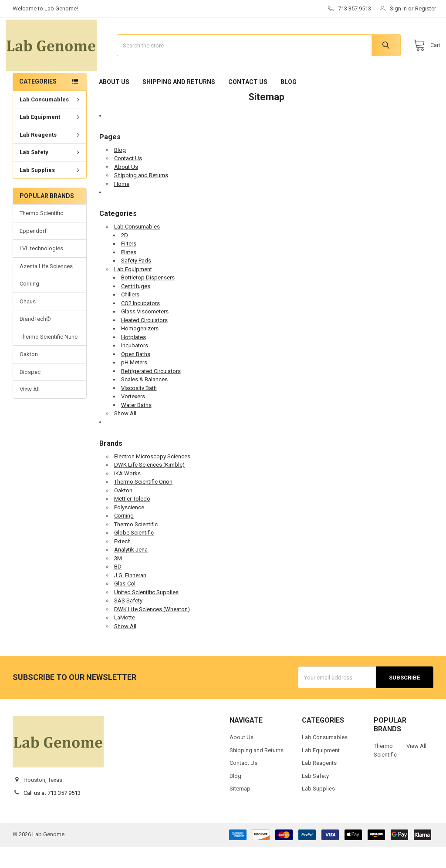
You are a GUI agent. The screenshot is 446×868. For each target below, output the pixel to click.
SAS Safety (128, 622)
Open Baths (136, 375)
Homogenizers (140, 350)
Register (426, 8)
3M (118, 580)
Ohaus (28, 323)
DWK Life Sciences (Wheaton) (152, 631)
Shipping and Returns (179, 103)
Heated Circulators (144, 341)
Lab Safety (51, 174)
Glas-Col (125, 605)
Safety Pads (136, 282)
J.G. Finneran (130, 597)
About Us (114, 103)
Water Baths (136, 426)
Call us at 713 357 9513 (52, 814)
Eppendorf (33, 253)
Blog (289, 103)
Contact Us (248, 103)
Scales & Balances (144, 401)
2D (125, 257)
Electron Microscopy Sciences (152, 478)
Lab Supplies (51, 192)
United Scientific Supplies (146, 614)
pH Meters (134, 384)
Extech (122, 563)
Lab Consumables (51, 121)
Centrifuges (136, 308)
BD (118, 588)
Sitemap (240, 810)
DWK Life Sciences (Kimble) (149, 486)
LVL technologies (41, 270)
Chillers (130, 316)
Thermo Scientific (41, 235)
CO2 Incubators (140, 325)
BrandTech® (35, 341)
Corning (29, 305)
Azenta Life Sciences (46, 288)
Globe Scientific (134, 554)
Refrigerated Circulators (151, 392)
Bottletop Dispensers (148, 299)
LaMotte (125, 639)
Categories (38, 103)
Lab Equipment (51, 139)
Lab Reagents (51, 156)
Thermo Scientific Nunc (49, 358)
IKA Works (127, 495)
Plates (129, 274)
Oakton (29, 376)
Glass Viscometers (145, 333)
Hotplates (133, 358)
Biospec (30, 393)
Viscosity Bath (139, 409)
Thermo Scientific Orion (143, 503)
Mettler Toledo (132, 520)
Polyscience (129, 529)
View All (30, 411)
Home (122, 205)
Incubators (135, 367)
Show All (125, 435)
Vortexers (133, 418)
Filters (129, 265)
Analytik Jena (131, 571)
